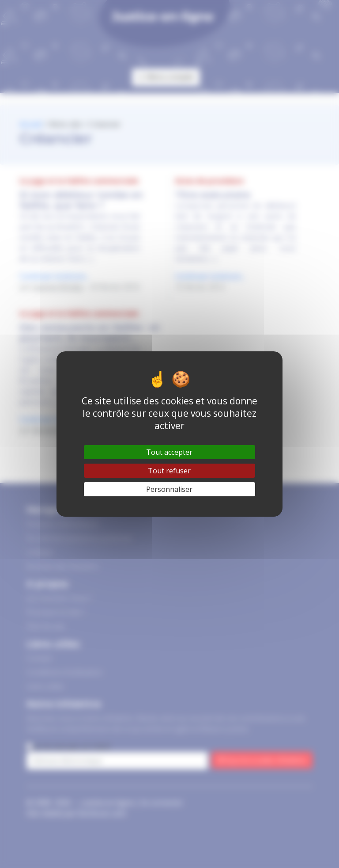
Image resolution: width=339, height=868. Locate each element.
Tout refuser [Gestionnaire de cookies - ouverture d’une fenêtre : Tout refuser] (169, 471)
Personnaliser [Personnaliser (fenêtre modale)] (169, 489)
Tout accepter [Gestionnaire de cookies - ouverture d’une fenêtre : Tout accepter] (169, 452)
